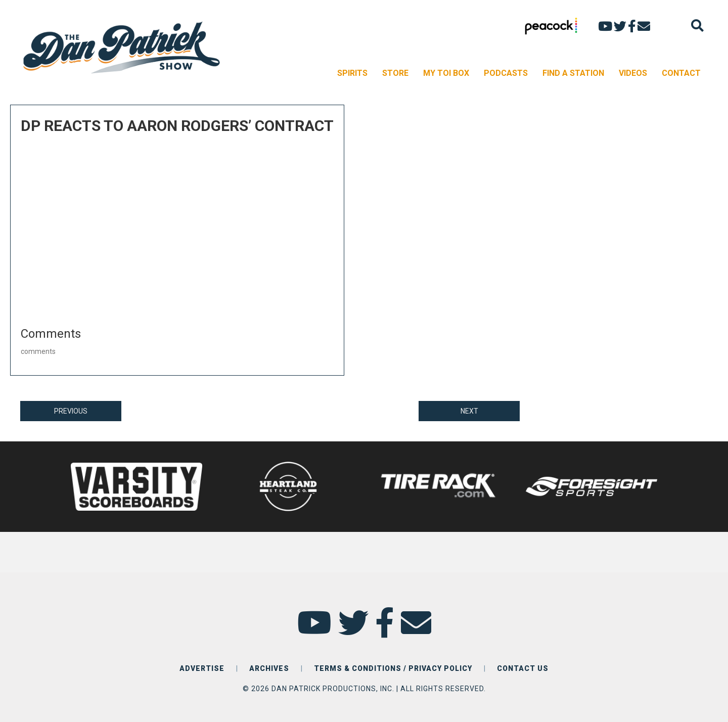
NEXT (469, 411)
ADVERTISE (202, 668)
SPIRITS (352, 73)
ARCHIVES (269, 668)
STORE (395, 73)
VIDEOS (633, 73)
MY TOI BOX (446, 73)
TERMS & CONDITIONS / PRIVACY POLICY (393, 668)
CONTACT (681, 73)
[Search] (697, 26)
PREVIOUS (71, 411)
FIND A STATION (573, 73)
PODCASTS (506, 73)
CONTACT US (523, 668)
